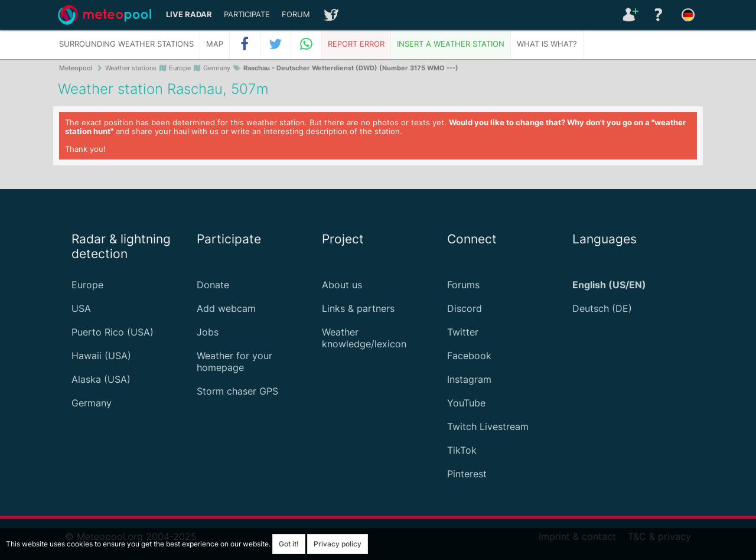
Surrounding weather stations (126, 44)
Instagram (469, 379)
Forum (296, 14)
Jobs (208, 332)
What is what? (547, 44)
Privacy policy (338, 544)
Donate (213, 285)
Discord (465, 308)
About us (342, 285)
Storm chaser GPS (237, 391)
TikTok (462, 450)
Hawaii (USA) (101, 356)
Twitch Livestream (488, 426)
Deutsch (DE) (602, 308)
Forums (463, 285)
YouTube (466, 403)
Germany (92, 403)
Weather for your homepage (234, 362)
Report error (356, 44)
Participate (247, 14)
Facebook (469, 356)
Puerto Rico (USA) (113, 332)
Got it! (289, 544)
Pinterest (467, 474)
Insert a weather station (451, 44)
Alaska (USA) (101, 379)
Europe (87, 285)
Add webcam (226, 308)
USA (81, 308)
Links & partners (358, 308)
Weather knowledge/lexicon (364, 338)
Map (215, 44)
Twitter (463, 332)
